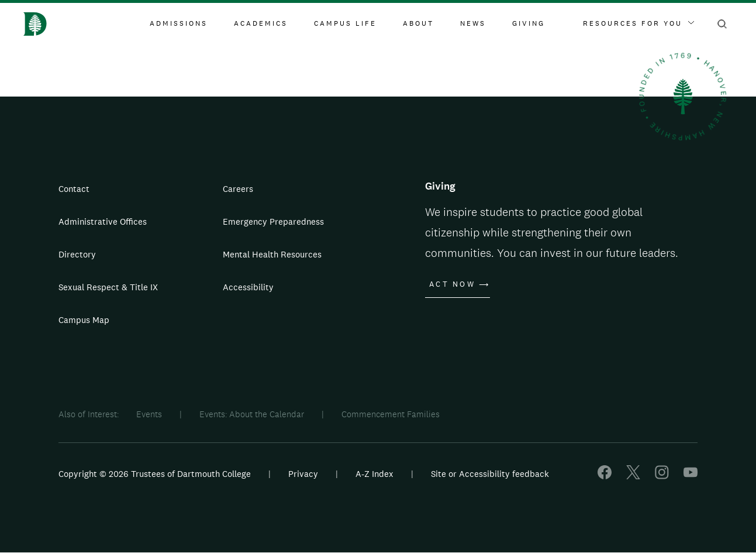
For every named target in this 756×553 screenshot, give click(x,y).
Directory (77, 254)
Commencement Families (391, 414)
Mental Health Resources (272, 254)
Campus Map (84, 320)
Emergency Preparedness (273, 221)
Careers (238, 189)
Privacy (303, 474)
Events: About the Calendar (252, 414)
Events (149, 414)
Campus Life (345, 23)
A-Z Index (374, 474)
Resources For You (638, 23)
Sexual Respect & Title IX (108, 287)
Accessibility (248, 287)
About (418, 23)
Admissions (179, 23)
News (473, 23)
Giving (529, 23)
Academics (261, 23)
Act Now (452, 284)
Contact (74, 189)
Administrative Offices (103, 221)
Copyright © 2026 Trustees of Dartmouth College (155, 474)
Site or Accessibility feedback (490, 474)
